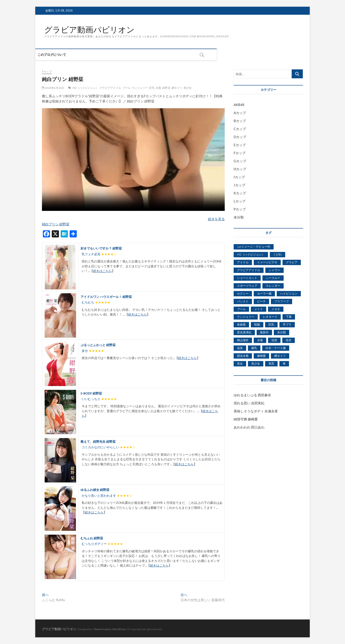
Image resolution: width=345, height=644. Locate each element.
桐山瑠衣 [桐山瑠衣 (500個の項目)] (243, 340)
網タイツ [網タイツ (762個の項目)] (280, 356)
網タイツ (177, 88)
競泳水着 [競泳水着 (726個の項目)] (243, 356)
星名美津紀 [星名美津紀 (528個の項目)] (244, 332)
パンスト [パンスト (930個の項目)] (243, 301)
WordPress (119, 629)
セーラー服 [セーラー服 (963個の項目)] (264, 293)
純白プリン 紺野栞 (56, 224)
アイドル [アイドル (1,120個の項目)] (243, 262)
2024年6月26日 (53, 88)
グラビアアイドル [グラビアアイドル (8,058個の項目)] (249, 270)
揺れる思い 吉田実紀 (249, 403)
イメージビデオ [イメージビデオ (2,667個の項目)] (267, 262)
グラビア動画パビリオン (89, 30)
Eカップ (240, 145)
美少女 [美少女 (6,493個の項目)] (256, 364)
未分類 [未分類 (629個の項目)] (282, 332)
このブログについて (58, 55)
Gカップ (240, 161)
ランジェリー (140, 88)
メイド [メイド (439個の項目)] (259, 309)
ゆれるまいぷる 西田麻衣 (252, 395)
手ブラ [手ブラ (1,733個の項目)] (287, 325)
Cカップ (240, 129)
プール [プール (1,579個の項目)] (241, 309)
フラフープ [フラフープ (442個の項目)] (282, 301)
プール (127, 88)
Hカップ (240, 169)
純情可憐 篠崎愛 (246, 419)
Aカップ (240, 113)
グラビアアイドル (110, 88)
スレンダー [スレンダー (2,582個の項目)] (273, 286)
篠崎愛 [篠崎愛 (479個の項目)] (261, 356)
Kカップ (240, 193)
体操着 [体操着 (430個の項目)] (241, 325)
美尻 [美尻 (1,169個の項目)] (271, 364)
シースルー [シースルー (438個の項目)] (273, 278)
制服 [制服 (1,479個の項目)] (257, 325)
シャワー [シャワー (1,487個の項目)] (274, 270)
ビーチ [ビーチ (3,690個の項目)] (261, 301)
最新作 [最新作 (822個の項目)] (264, 332)
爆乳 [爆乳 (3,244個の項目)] (254, 348)
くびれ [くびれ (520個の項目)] (277, 255)
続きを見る (216, 219)
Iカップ (239, 177)
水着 (158, 88)
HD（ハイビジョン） (85, 88)
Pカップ (240, 209)
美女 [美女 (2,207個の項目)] (240, 364)
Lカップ (240, 201)
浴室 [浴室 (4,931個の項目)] (274, 340)
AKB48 (239, 105)
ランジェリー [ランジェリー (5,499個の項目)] (246, 317)
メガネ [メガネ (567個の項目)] (276, 309)
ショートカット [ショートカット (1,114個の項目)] (247, 278)
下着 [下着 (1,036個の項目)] (289, 317)
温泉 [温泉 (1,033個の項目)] (240, 348)
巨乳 (152, 88)
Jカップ (239, 185)
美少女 (188, 88)
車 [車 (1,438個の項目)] (284, 364)
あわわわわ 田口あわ (249, 427)
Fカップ (47, 72)
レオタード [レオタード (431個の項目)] (270, 317)
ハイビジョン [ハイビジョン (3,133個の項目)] (289, 293)
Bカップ (240, 121)
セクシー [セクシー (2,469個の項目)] (243, 293)
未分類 (239, 217)
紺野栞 (166, 88)
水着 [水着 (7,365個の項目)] (260, 340)
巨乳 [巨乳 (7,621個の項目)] (271, 325)
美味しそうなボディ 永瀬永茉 (256, 411)
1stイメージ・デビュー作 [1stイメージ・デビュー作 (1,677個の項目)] (254, 247)
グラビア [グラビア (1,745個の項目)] (292, 262)
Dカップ (240, 137)
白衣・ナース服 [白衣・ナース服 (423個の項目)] (276, 348)
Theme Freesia (102, 629)
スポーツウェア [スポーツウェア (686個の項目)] (247, 286)
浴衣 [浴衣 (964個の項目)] (289, 340)
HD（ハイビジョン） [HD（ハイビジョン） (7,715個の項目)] (251, 255)
